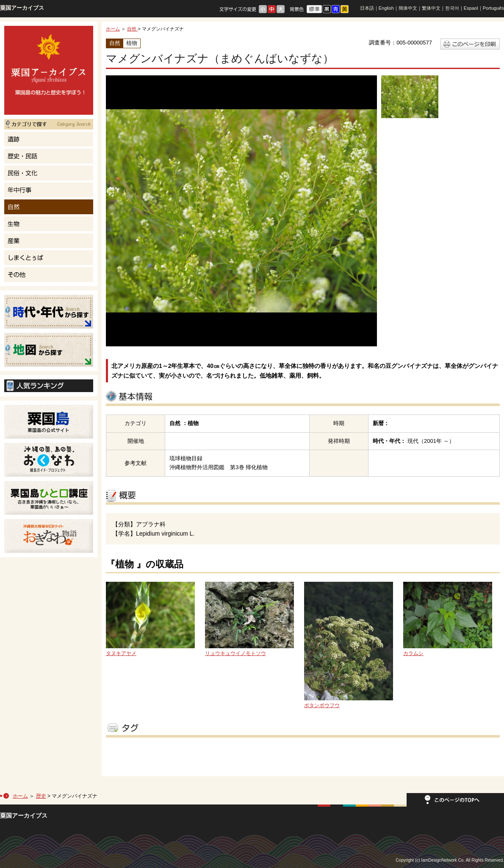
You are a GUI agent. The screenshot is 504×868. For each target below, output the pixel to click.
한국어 (452, 8)
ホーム (113, 29)
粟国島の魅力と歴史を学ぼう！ (49, 70)
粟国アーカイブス (22, 8)
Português (493, 8)
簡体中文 (408, 8)
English (386, 8)
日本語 (367, 8)
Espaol (471, 8)
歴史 (41, 796)
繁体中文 (431, 8)
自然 (132, 29)
